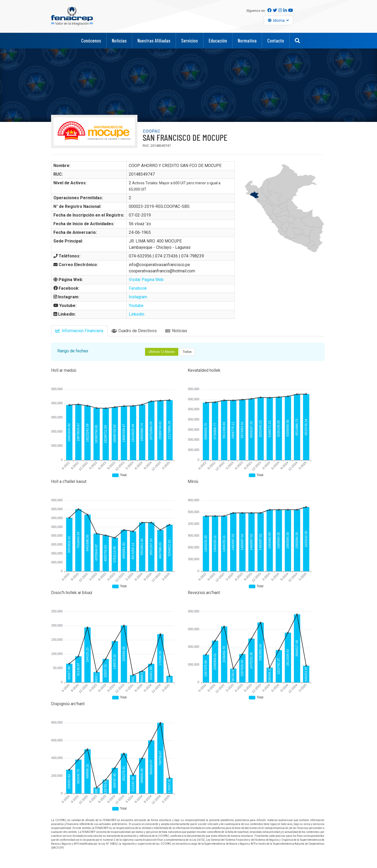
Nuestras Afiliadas (154, 41)
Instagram (138, 297)
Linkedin (137, 314)
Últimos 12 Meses (162, 352)
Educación (218, 41)
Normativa (247, 41)
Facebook (138, 288)
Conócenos (91, 41)
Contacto (276, 41)
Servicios (190, 41)
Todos (187, 352)
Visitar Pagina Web (146, 280)
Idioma (279, 21)
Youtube (136, 306)
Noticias (119, 41)
